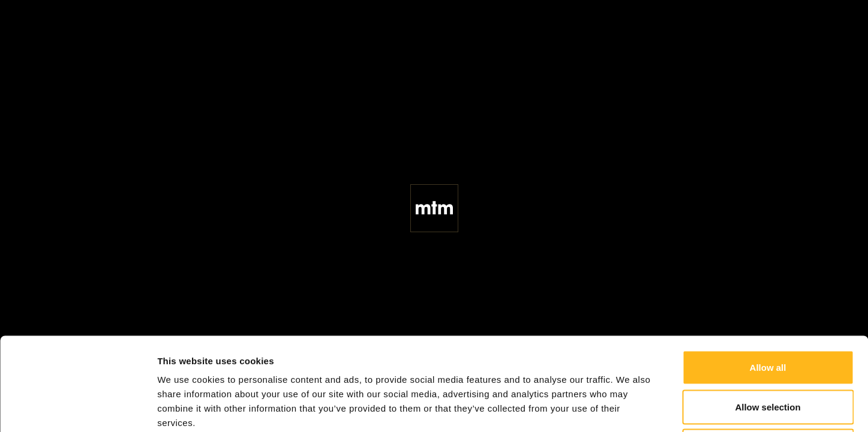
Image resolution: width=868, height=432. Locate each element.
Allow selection (768, 314)
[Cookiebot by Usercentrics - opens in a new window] (78, 409)
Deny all (768, 353)
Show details (630, 408)
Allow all (768, 274)
